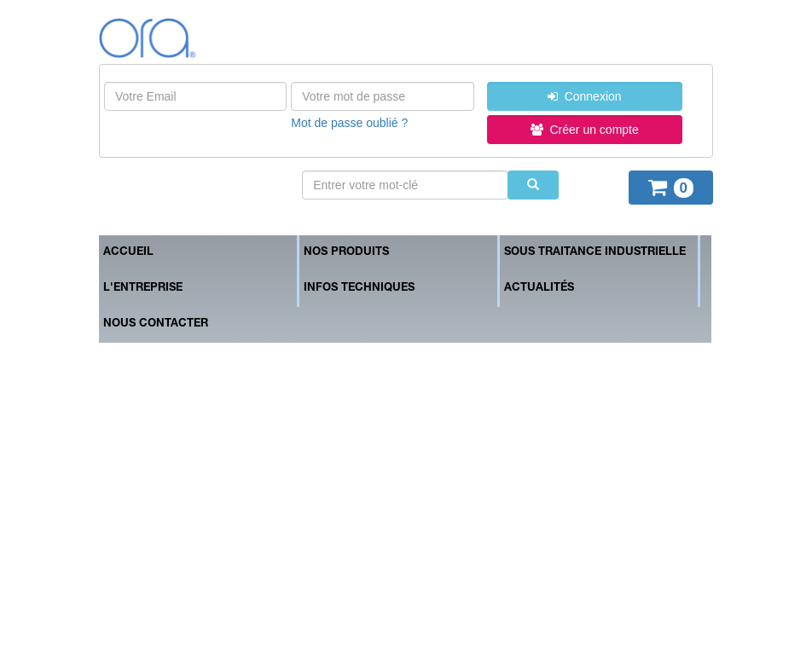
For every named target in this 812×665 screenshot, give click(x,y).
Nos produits (346, 253)
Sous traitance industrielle (595, 253)
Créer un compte (585, 130)
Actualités (539, 289)
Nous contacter (156, 324)
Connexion (585, 96)
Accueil (128, 253)
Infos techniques (359, 289)
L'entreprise (143, 289)
